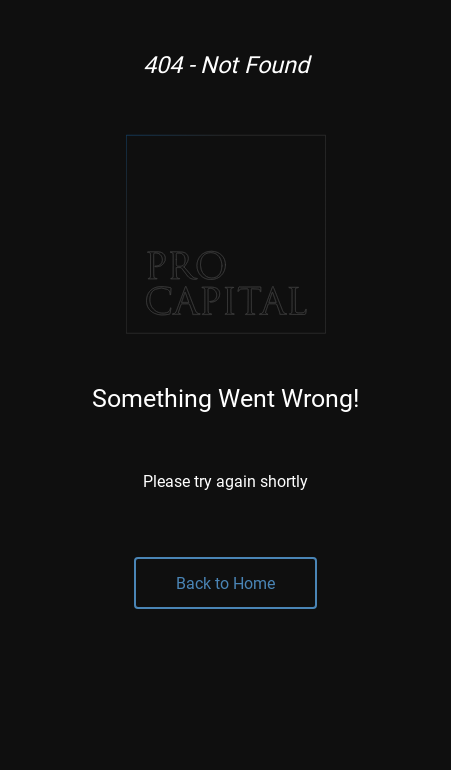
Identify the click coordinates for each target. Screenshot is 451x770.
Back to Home (225, 582)
